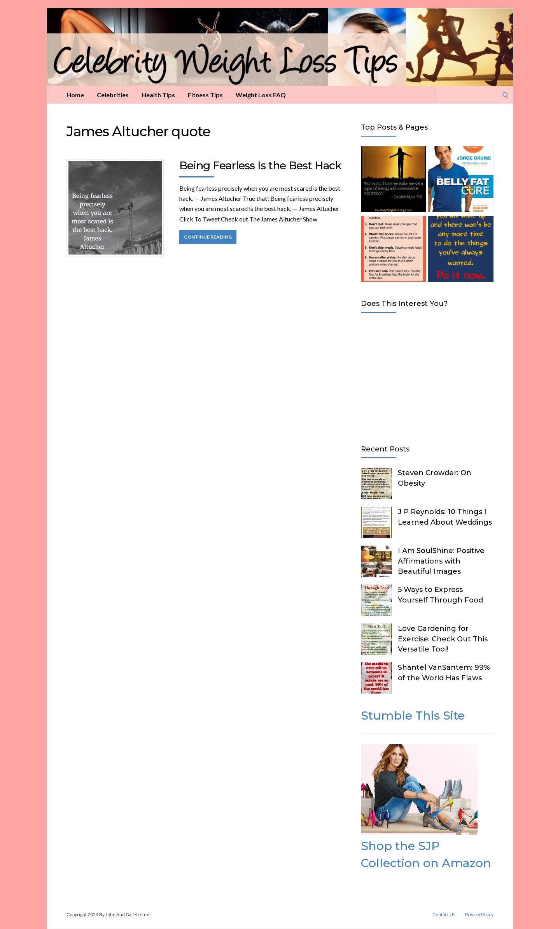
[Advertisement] (427, 377)
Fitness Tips (205, 95)
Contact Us (444, 915)
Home (75, 95)
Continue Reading (208, 237)
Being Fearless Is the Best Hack (260, 165)
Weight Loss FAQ (261, 95)
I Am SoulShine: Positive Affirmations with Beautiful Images (441, 561)
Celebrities (113, 95)
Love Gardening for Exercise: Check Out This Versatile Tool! (443, 639)
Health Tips (158, 95)
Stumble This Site (413, 716)
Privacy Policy (479, 915)
